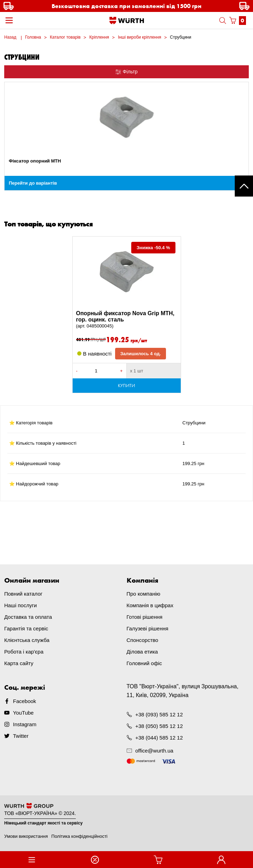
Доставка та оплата (28, 617)
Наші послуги (21, 605)
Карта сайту (19, 663)
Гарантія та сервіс (26, 628)
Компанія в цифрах (150, 605)
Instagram (25, 724)
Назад (10, 37)
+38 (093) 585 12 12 (159, 714)
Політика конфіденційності (79, 836)
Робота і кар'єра (24, 652)
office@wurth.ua (154, 751)
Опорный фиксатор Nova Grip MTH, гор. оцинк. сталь (127, 320)
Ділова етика (142, 652)
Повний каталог (23, 594)
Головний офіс (144, 663)
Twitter (21, 736)
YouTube (23, 713)
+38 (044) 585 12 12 (159, 738)
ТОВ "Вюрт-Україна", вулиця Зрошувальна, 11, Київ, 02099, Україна (183, 691)
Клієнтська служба (27, 640)
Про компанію (144, 594)
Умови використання (26, 836)
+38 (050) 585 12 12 (159, 726)
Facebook (25, 701)
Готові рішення (145, 617)
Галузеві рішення (148, 628)
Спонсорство (142, 640)
